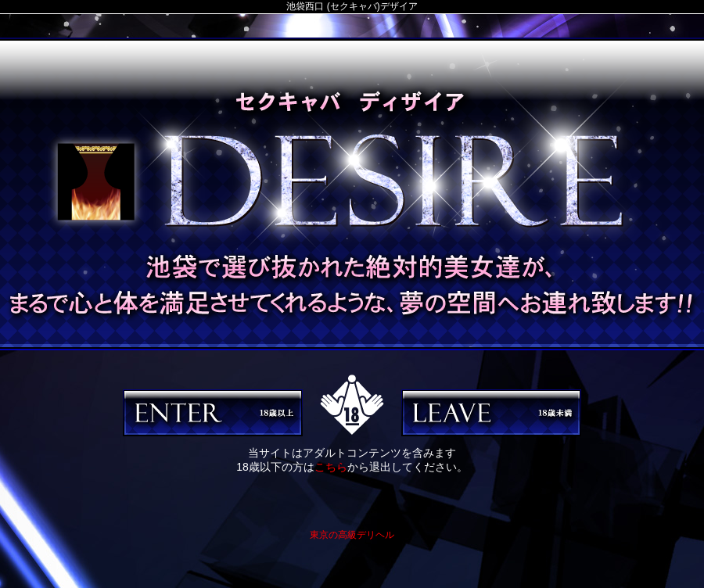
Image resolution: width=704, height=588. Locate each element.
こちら (331, 467)
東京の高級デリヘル (352, 535)
